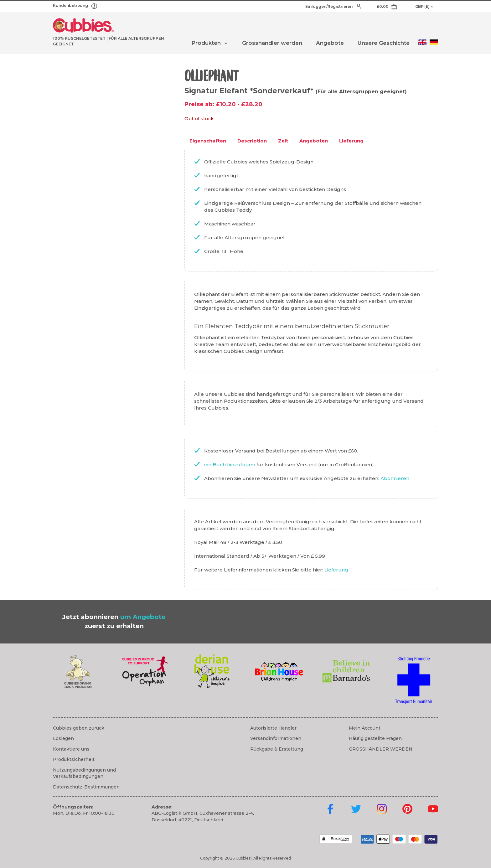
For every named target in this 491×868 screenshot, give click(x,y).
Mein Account (365, 728)
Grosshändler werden (272, 43)
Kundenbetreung (71, 5)
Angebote (330, 43)
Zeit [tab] (283, 141)
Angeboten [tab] (314, 141)
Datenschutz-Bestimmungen (86, 787)
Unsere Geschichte (384, 43)
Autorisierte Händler (273, 728)
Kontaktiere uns (71, 749)
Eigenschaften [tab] (208, 141)
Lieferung (336, 570)
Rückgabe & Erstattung (277, 749)
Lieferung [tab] (351, 141)
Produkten (206, 43)
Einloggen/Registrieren (329, 6)
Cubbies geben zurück (79, 728)
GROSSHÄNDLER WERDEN (381, 749)
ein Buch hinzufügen (230, 465)
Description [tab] (252, 141)
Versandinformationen (276, 738)
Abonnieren (395, 478)
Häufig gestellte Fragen (375, 738)
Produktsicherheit (74, 759)
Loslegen (63, 738)
